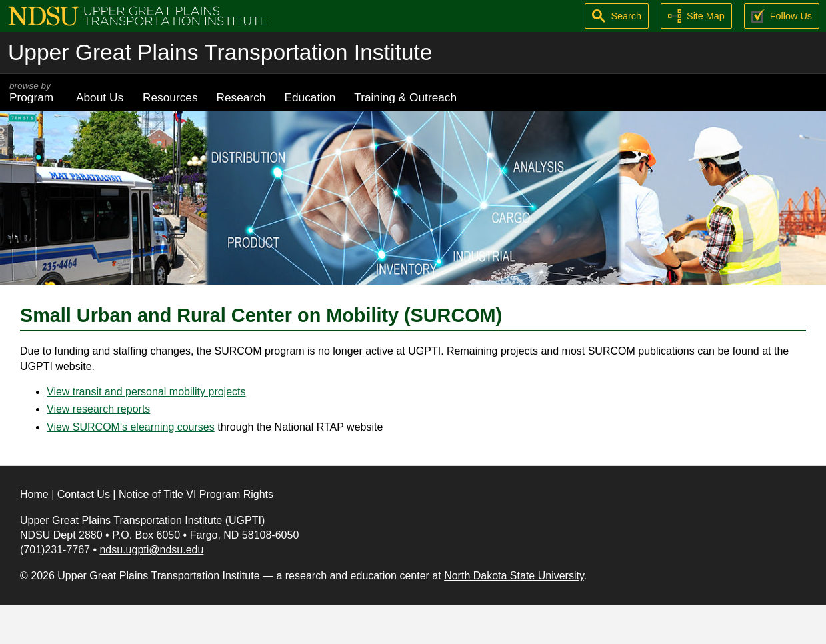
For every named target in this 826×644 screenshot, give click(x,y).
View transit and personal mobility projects (146, 392)
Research (241, 97)
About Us (100, 97)
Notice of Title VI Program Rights (196, 494)
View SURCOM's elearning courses (131, 427)
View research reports (98, 409)
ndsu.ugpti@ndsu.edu (151, 550)
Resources (170, 97)
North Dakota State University (514, 576)
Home (34, 494)
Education (310, 97)
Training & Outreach (405, 97)
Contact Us (84, 494)
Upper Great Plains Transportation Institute (220, 52)
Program (33, 92)
